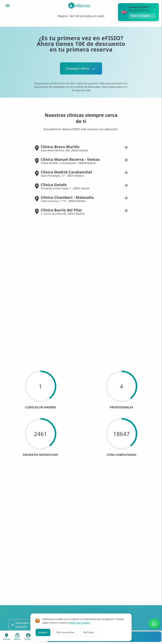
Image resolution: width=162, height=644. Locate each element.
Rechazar (89, 632)
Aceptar (43, 632)
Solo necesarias (65, 632)
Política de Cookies (79, 623)
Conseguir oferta (77, 68)
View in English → (145, 16)
